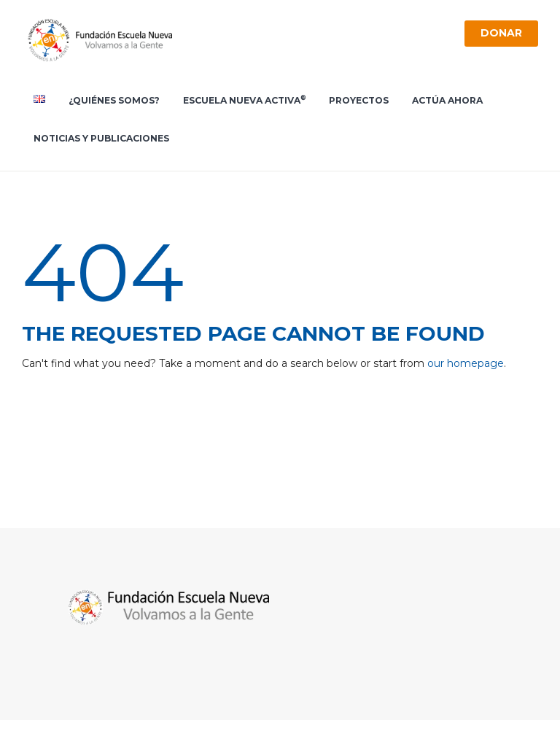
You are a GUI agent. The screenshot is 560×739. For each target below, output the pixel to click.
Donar (501, 33)
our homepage (466, 363)
